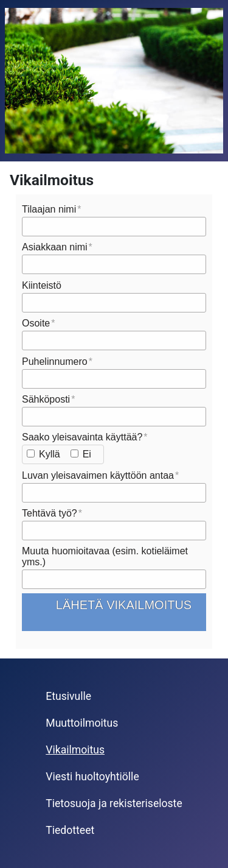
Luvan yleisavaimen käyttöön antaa (98, 475)
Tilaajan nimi (49, 209)
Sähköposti (46, 399)
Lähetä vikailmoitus (124, 611)
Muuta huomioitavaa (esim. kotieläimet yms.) (105, 556)
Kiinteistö (42, 285)
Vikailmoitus (75, 750)
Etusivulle (68, 696)
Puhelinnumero (55, 362)
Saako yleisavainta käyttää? (82, 437)
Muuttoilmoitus (82, 723)
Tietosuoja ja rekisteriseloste (114, 803)
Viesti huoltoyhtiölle (92, 777)
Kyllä (50, 454)
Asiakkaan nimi (55, 247)
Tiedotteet (70, 830)
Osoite (36, 323)
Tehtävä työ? (50, 513)
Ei (87, 454)
